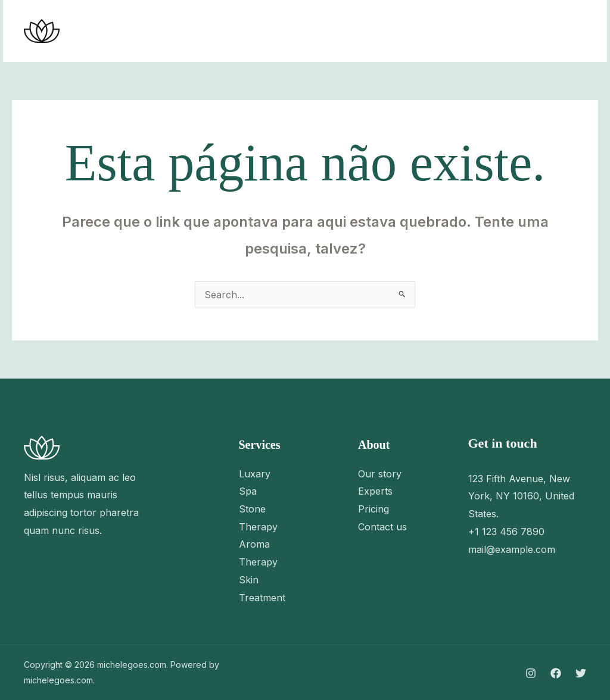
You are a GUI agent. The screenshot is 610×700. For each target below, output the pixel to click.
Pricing (374, 509)
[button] (541, 31)
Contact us (382, 527)
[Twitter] (469, 32)
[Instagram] (416, 32)
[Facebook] (443, 32)
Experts (375, 491)
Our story (380, 474)
